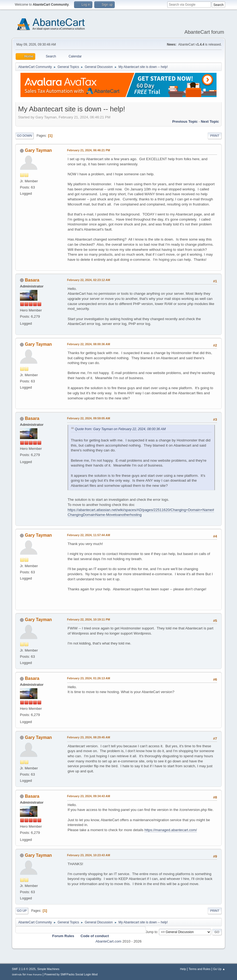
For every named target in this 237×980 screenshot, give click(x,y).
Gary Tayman (38, 150)
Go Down (25, 136)
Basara (32, 280)
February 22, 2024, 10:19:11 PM (88, 619)
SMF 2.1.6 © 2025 (24, 969)
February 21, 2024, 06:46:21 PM (88, 150)
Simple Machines (48, 969)
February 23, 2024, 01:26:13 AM (89, 678)
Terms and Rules (200, 969)
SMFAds (17, 974)
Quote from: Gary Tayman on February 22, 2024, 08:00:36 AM (120, 429)
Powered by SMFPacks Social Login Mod (71, 974)
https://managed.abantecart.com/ (171, 830)
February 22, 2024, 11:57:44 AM (89, 535)
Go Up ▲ (219, 969)
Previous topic (185, 121)
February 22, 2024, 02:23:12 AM (89, 280)
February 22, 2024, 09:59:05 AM (89, 418)
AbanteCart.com (108, 941)
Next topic (210, 121)
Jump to (151, 932)
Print (215, 136)
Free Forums (34, 974)
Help (183, 969)
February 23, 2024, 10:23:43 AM (89, 855)
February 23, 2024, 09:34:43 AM (89, 796)
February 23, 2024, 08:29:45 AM (89, 737)
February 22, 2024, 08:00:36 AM (89, 344)
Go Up (22, 911)
